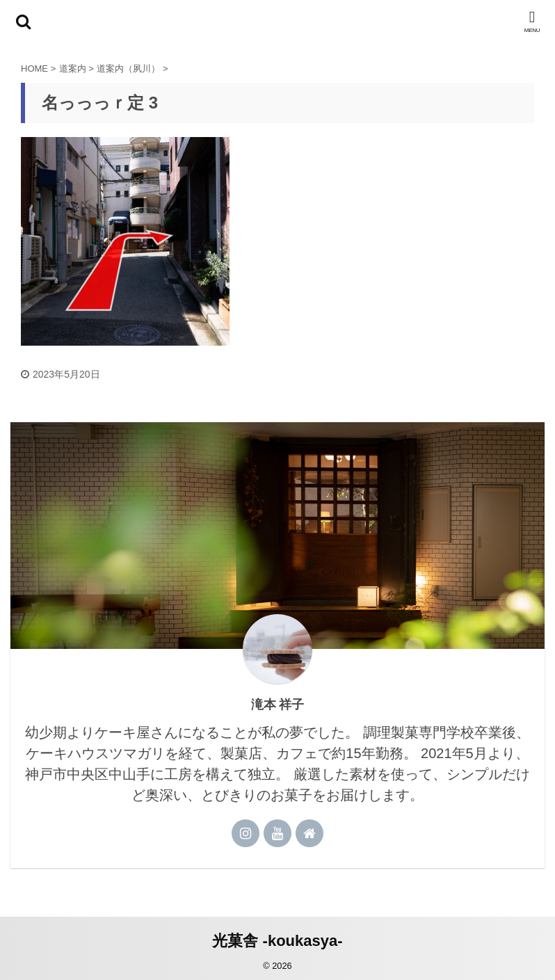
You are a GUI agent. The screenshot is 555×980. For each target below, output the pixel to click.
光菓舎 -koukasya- (277, 941)
